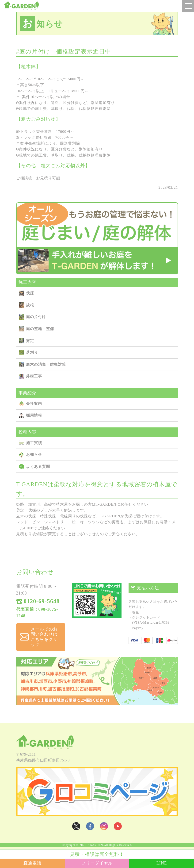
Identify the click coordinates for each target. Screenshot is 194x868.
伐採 (30, 294)
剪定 (30, 342)
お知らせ (34, 456)
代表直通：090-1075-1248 (37, 614)
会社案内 (34, 405)
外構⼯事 (34, 377)
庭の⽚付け (36, 318)
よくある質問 (38, 467)
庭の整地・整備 (40, 330)
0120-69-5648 (42, 603)
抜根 (30, 306)
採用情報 (34, 417)
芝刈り (32, 353)
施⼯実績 (34, 444)
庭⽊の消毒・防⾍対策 (46, 365)
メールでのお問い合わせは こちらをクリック (46, 638)
